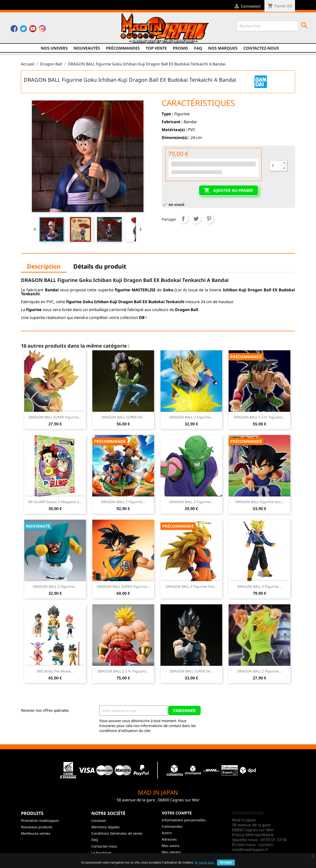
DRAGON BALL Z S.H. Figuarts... (260, 417)
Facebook (14, 30)
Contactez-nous (261, 48)
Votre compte (177, 813)
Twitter (23, 30)
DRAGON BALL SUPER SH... (123, 417)
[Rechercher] (268, 26)
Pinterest (209, 219)
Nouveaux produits (37, 827)
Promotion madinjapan (40, 820)
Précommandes (123, 48)
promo (180, 48)
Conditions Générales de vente (117, 833)
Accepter (226, 863)
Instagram (42, 30)
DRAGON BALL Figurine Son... (260, 502)
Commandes (172, 826)
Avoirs (167, 833)
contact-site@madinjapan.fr (253, 847)
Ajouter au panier (228, 191)
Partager (183, 219)
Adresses (169, 839)
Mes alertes (171, 852)
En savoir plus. (205, 863)
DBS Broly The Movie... (55, 671)
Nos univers (54, 48)
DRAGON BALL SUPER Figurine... (55, 417)
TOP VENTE (156, 48)
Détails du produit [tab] (100, 266)
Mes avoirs (171, 846)
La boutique (101, 853)
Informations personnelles (184, 820)
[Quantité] (276, 166)
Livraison (99, 820)
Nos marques (223, 48)
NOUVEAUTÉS (87, 48)
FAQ (198, 48)
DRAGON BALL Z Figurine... (191, 417)
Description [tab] (44, 266)
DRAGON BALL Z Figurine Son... (191, 586)
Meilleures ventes (36, 833)
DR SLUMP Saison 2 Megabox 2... (55, 502)
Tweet (196, 219)
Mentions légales (106, 827)
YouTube (33, 30)
